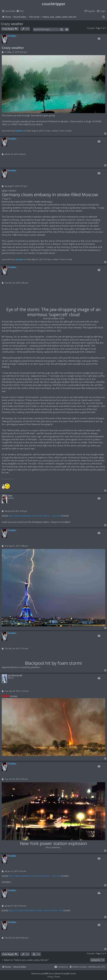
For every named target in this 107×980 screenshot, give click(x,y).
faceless (12, 36)
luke (10, 496)
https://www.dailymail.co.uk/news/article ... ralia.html (35, 876)
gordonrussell (15, 675)
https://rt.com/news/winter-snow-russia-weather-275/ (36, 910)
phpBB (44, 974)
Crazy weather (12, 24)
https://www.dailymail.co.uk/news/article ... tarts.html (35, 516)
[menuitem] (20, 11)
